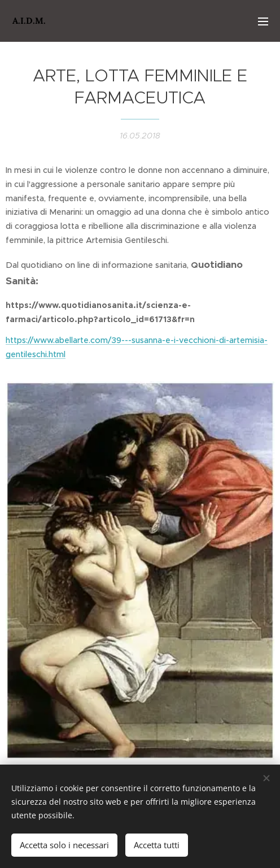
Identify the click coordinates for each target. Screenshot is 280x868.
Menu (263, 21)
